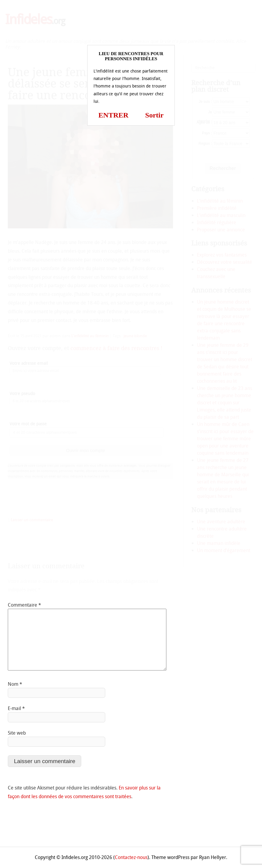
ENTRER (113, 115)
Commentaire (24, 605)
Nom (15, 684)
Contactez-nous (131, 857)
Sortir (154, 115)
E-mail (16, 708)
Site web (17, 733)
